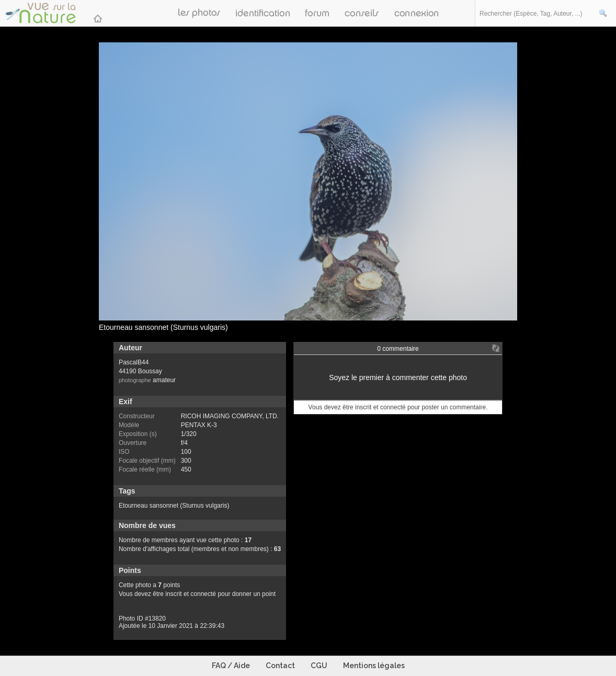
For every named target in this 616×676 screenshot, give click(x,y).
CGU (319, 666)
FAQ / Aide (231, 666)
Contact (280, 666)
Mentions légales (374, 666)
